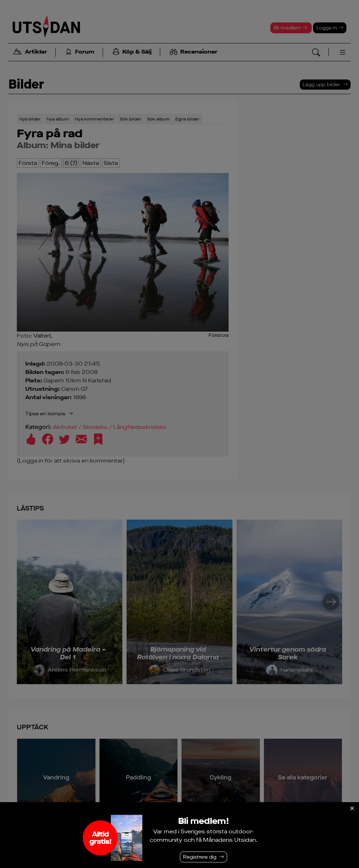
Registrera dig (200, 857)
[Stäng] (352, 808)
